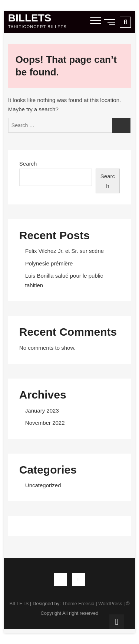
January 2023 (42, 411)
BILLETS (30, 18)
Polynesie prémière (49, 263)
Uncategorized (43, 485)
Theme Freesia (78, 604)
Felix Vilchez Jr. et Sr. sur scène (64, 251)
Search (28, 164)
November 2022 (45, 423)
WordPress (110, 604)
